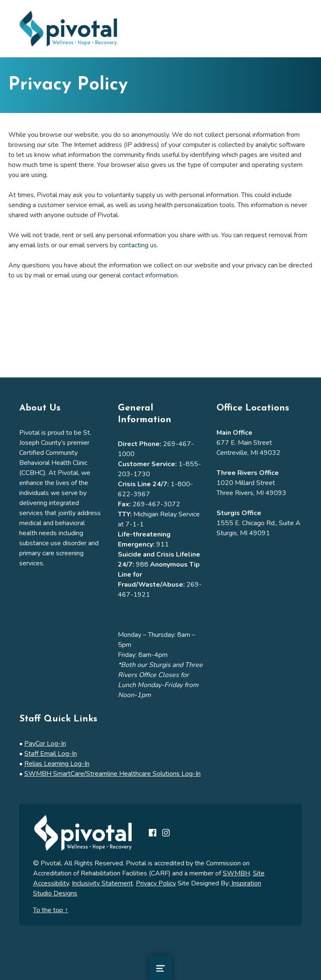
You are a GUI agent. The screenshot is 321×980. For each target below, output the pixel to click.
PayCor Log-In (45, 744)
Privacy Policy (156, 883)
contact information (150, 275)
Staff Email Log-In (51, 754)
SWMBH (236, 873)
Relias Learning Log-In (57, 764)
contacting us (138, 245)
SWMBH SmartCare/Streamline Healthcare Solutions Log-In (112, 774)
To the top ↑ (51, 910)
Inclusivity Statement (102, 883)
